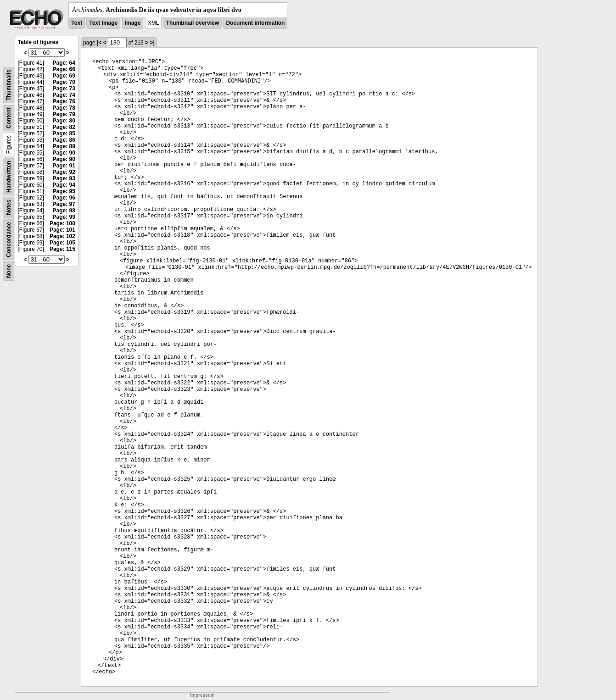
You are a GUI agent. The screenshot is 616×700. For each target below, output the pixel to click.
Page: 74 (64, 95)
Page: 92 (64, 172)
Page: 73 (64, 89)
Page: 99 (64, 217)
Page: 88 (64, 146)
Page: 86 (64, 140)
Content (9, 118)
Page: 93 (64, 178)
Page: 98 (64, 211)
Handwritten (9, 177)
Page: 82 (64, 127)
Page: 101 (62, 230)
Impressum (202, 695)
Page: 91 (64, 166)
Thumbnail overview (193, 23)
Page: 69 (64, 76)
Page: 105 (62, 243)
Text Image (103, 23)
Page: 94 (64, 185)
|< (99, 43)
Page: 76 (64, 101)
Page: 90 (64, 153)
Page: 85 (64, 133)
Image (133, 23)
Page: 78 (64, 108)
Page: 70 (64, 82)
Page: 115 (62, 249)
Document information (255, 23)
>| (152, 43)
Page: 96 (64, 198)
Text (77, 23)
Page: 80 (64, 121)
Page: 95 (64, 191)
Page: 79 (64, 114)
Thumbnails (9, 85)
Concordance (9, 240)
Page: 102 (62, 236)
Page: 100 (62, 223)
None (9, 271)
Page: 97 (64, 204)
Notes (9, 207)
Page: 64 (64, 63)
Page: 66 (64, 69)
